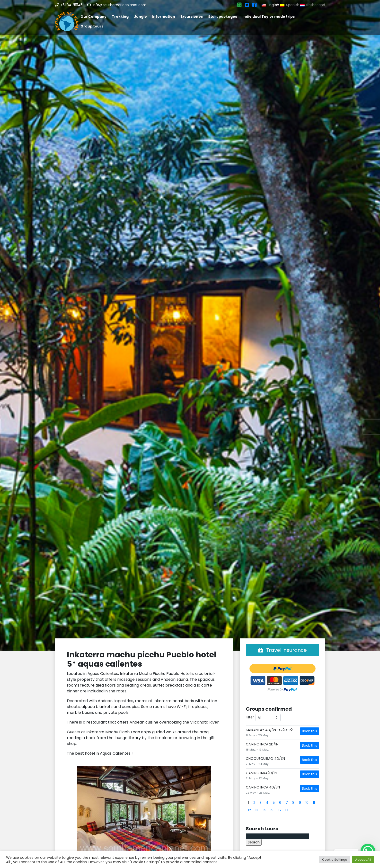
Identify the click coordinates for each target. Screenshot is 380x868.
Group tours (92, 26)
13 (257, 810)
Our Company (93, 17)
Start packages (223, 17)
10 (307, 803)
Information (164, 17)
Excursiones (192, 17)
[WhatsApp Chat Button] (368, 851)
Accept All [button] (363, 860)
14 (264, 810)
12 (249, 810)
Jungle (140, 17)
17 (287, 810)
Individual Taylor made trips (269, 17)
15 (272, 810)
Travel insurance (283, 650)
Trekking (120, 17)
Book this (309, 731)
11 (314, 803)
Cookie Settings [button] (335, 860)
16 (279, 810)
